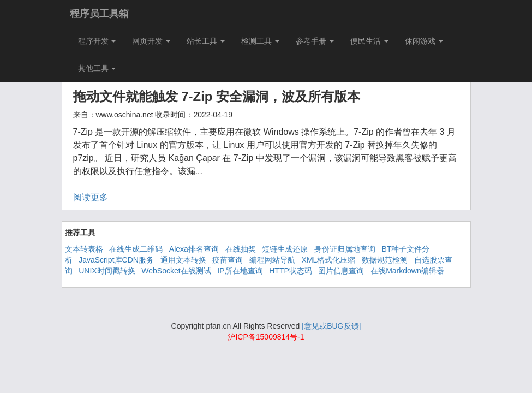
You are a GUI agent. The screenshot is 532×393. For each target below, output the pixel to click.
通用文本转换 (183, 260)
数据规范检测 (385, 260)
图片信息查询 (341, 271)
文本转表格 (84, 249)
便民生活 (369, 41)
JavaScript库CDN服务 (116, 260)
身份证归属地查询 (345, 249)
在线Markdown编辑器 (407, 271)
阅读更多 (91, 197)
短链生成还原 (285, 249)
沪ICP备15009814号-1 (266, 337)
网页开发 (151, 41)
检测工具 (260, 41)
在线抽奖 (241, 249)
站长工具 (206, 41)
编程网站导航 (272, 260)
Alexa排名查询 (194, 249)
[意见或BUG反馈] (331, 326)
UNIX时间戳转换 (107, 271)
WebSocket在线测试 (176, 271)
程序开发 (97, 41)
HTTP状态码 (291, 271)
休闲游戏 (424, 41)
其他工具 (97, 68)
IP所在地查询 (240, 271)
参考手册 (315, 41)
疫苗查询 (228, 260)
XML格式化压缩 (329, 260)
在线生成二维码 (136, 249)
